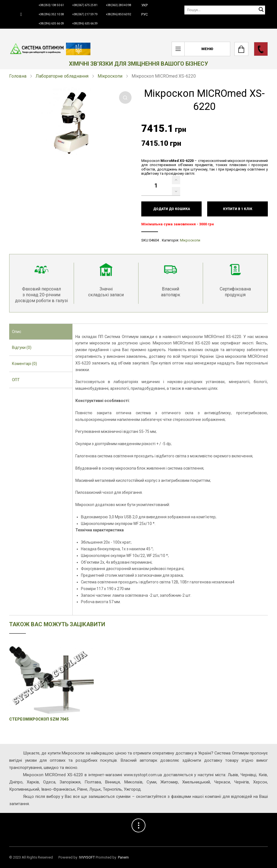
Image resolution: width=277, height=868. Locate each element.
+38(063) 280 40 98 (119, 5)
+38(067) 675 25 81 (85, 5)
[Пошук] (225, 10)
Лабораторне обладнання (62, 76)
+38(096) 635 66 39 (85, 24)
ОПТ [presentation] (16, 380)
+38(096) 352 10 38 (51, 14)
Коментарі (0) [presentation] (24, 364)
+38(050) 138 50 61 (51, 5)
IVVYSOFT (87, 857)
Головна (18, 76)
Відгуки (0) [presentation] (22, 347)
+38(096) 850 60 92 (119, 14)
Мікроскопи (110, 76)
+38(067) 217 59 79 (85, 14)
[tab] (41, 332)
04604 (154, 240)
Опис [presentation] (17, 332)
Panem (123, 857)
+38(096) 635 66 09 (51, 24)
